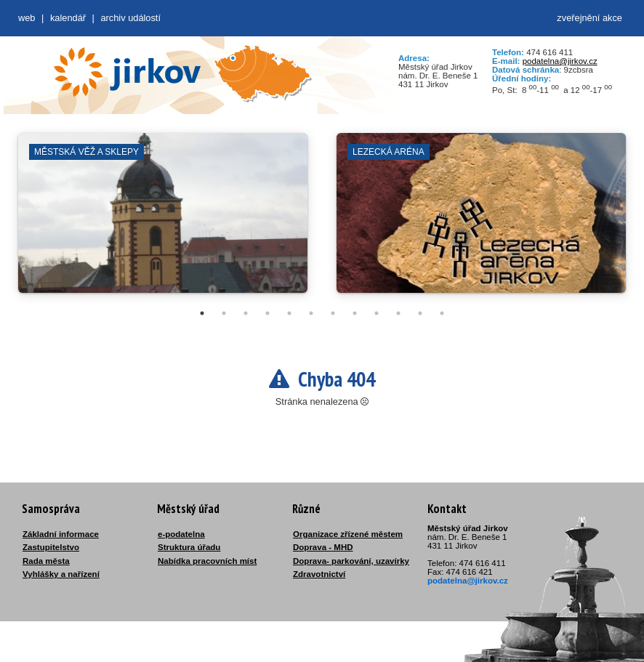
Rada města (46, 561)
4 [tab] (267, 313)
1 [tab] (202, 313)
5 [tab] (289, 313)
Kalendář (68, 18)
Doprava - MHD (323, 547)
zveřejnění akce (589, 18)
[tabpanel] (163, 220)
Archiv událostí (130, 18)
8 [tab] (355, 313)
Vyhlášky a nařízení (61, 574)
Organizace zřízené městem (348, 534)
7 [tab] (333, 313)
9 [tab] (377, 313)
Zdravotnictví (319, 574)
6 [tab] (311, 313)
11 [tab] (420, 313)
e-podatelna (181, 534)
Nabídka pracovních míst (207, 561)
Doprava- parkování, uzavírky (351, 561)
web (27, 18)
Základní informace (61, 534)
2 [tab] (224, 313)
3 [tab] (246, 313)
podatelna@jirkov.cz (560, 61)
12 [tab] (442, 313)
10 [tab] (398, 313)
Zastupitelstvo (51, 547)
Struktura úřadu (189, 547)
